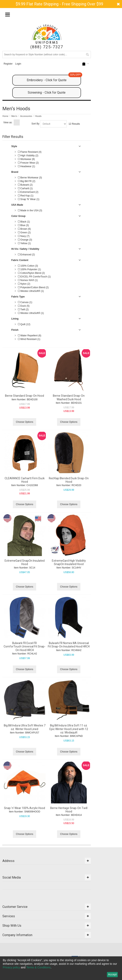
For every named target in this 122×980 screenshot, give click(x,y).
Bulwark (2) (25, 185)
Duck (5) (24, 306)
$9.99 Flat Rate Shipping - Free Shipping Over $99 (59, 4)
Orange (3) (25, 240)
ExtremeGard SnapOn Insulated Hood (25, 562)
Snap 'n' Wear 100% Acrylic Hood (25, 808)
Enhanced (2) (26, 255)
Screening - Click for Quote (47, 93)
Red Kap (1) (26, 196)
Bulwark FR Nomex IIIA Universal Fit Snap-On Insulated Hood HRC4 (69, 645)
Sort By (35, 124)
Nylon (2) (24, 284)
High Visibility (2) (28, 156)
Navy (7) (24, 236)
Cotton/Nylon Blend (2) (31, 273)
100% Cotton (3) (28, 266)
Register (8, 64)
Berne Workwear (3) (30, 178)
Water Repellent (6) (30, 336)
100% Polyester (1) (29, 269)
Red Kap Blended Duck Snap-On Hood (69, 480)
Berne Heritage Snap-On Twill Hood (69, 810)
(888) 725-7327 (47, 47)
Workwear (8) (26, 159)
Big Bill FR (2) (27, 181)
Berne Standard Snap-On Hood (25, 396)
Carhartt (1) (25, 188)
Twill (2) (23, 309)
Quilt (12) (24, 324)
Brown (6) (24, 229)
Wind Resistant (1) (29, 339)
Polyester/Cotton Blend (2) (33, 287)
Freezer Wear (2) (28, 163)
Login (18, 64)
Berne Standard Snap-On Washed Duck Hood (69, 397)
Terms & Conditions (38, 967)
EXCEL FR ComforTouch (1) (34, 277)
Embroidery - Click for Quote (54, 78)
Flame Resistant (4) (30, 152)
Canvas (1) (25, 302)
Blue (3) (23, 225)
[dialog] (61, 968)
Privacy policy (11, 967)
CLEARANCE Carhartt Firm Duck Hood (25, 480)
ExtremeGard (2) (28, 192)
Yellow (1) (24, 243)
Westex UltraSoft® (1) (31, 291)
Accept (112, 974)
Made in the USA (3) (30, 210)
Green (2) (24, 233)
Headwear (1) (26, 166)
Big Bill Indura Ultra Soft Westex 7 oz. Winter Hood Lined (25, 727)
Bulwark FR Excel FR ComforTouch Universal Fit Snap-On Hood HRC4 (25, 646)
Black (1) (24, 222)
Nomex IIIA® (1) (28, 280)
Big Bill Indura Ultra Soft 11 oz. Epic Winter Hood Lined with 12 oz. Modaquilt (69, 729)
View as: (8, 122)
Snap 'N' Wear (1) (29, 199)
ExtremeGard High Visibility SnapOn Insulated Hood (69, 562)
